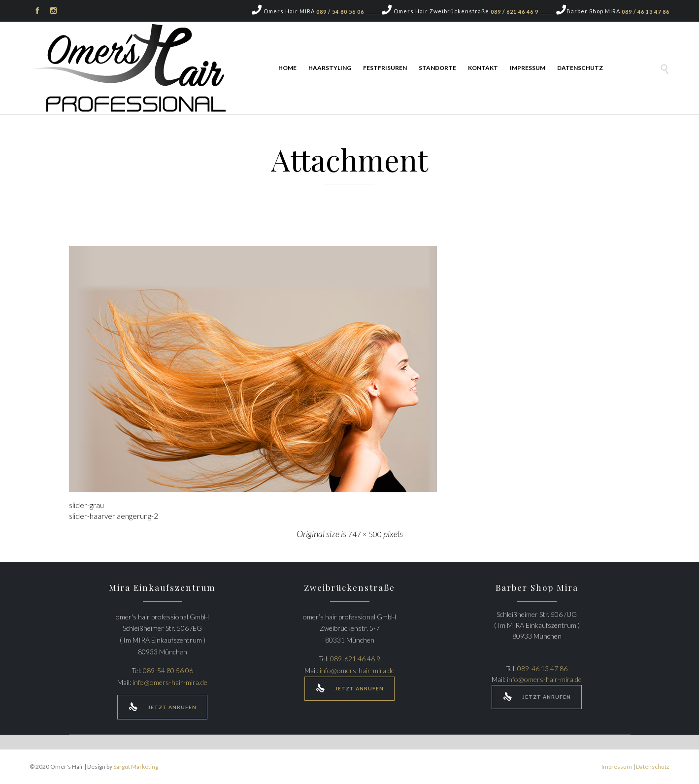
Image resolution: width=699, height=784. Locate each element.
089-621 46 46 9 (355, 659)
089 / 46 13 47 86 (646, 12)
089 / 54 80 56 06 (340, 12)
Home (287, 68)
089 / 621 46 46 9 (515, 12)
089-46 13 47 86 (542, 668)
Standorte (437, 68)
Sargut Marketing (136, 767)
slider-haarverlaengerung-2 (114, 516)
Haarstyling (330, 68)
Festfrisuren (385, 68)
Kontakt (483, 68)
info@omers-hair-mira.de (170, 682)
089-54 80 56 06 (168, 670)
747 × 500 (365, 534)
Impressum (528, 68)
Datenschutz (580, 68)
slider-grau (86, 505)
